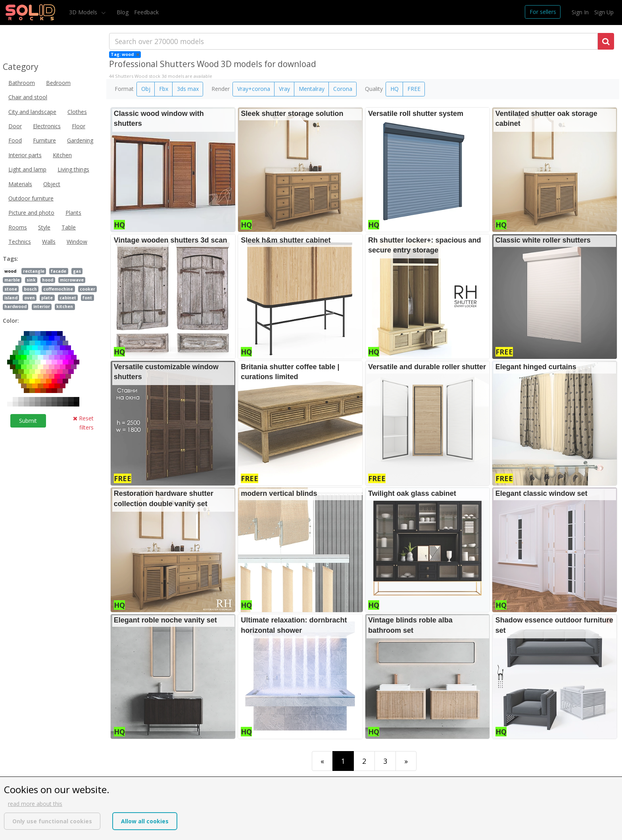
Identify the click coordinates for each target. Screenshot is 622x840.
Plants (73, 213)
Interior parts (25, 155)
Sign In (580, 12)
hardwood (15, 306)
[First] (322, 761)
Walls (49, 242)
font (87, 298)
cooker (87, 289)
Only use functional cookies (52, 821)
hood (48, 280)
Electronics (47, 126)
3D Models (84, 12)
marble (12, 280)
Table (69, 227)
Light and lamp (27, 169)
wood (10, 271)
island (11, 298)
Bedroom (58, 83)
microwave (72, 280)
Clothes (77, 112)
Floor (79, 126)
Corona (343, 89)
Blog (123, 12)
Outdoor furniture (31, 198)
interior (42, 306)
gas (77, 271)
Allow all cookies (145, 821)
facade (59, 271)
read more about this (35, 804)
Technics (20, 242)
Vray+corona (254, 89)
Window (77, 242)
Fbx (164, 89)
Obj (146, 89)
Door (15, 126)
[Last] (406, 761)
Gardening (80, 140)
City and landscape (32, 112)
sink (31, 280)
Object (52, 184)
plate (47, 298)
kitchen (65, 306)
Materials (20, 184)
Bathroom (22, 83)
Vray (284, 89)
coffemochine (58, 289)
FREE (414, 89)
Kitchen (62, 155)
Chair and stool (28, 97)
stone (11, 289)
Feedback (146, 12)
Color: (11, 321)
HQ (395, 89)
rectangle (34, 271)
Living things (73, 169)
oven (30, 298)
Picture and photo (31, 213)
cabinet (68, 298)
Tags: (11, 259)
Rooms (18, 227)
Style (44, 227)
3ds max (188, 89)
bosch (30, 289)
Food (15, 140)
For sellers (543, 12)
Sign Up (604, 12)
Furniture (44, 140)
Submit (28, 421)
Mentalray (312, 89)
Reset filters (83, 423)
